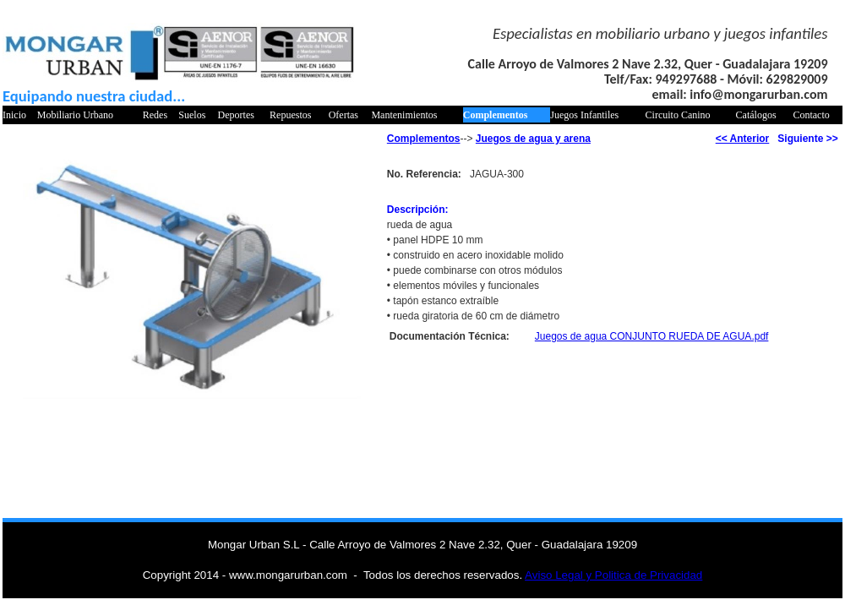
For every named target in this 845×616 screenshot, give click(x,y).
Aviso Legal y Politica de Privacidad (613, 575)
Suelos (192, 115)
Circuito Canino (678, 115)
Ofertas (343, 115)
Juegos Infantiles (584, 115)
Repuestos (290, 115)
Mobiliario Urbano (75, 115)
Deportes (236, 115)
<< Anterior (743, 139)
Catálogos (756, 115)
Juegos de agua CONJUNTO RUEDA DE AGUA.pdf (652, 336)
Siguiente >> (807, 139)
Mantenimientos (404, 115)
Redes (155, 115)
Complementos (496, 115)
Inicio (14, 115)
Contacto (811, 115)
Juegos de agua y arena (533, 139)
